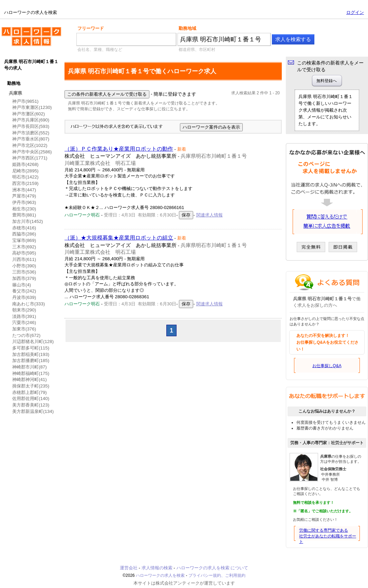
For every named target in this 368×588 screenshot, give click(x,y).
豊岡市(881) (24, 215)
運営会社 (129, 568)
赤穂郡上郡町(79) (30, 392)
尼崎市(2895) (25, 171)
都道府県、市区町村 (197, 50)
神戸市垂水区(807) (31, 139)
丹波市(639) (24, 297)
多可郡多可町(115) (31, 348)
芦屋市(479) (24, 196)
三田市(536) (24, 272)
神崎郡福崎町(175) (31, 373)
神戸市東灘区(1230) (32, 107)
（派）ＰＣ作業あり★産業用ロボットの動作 (119, 149)
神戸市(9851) (25, 101)
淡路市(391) (24, 316)
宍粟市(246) (24, 323)
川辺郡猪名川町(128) (33, 342)
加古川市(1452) (28, 221)
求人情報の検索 (157, 568)
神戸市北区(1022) (30, 145)
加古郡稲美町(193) (31, 354)
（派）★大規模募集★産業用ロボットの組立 (119, 238)
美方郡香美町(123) (31, 405)
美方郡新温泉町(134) (33, 411)
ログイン (355, 12)
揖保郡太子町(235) (31, 386)
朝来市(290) (24, 310)
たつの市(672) (26, 335)
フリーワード (91, 28)
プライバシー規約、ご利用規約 (217, 575)
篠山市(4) (22, 285)
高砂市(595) (24, 253)
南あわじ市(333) (29, 304)
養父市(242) (24, 291)
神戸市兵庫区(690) (31, 120)
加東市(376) (24, 329)
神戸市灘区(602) (29, 114)
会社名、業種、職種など (100, 50)
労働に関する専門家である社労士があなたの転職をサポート (328, 536)
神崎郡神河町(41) (30, 380)
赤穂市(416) (24, 228)
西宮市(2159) (25, 183)
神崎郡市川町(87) (30, 367)
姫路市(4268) (25, 164)
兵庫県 (15, 93)
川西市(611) (24, 259)
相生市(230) (24, 209)
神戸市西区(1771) (30, 158)
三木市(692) (24, 247)
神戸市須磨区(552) (31, 133)
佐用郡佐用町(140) (31, 399)
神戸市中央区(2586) (32, 152)
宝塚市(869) (24, 240)
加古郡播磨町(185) (31, 361)
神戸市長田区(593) (31, 126)
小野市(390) (24, 266)
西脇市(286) (24, 234)
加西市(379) (24, 278)
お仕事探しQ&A (327, 366)
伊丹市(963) (24, 202)
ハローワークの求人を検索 (31, 39)
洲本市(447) (24, 190)
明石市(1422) (25, 177)
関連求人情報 (209, 215)
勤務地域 (187, 28)
